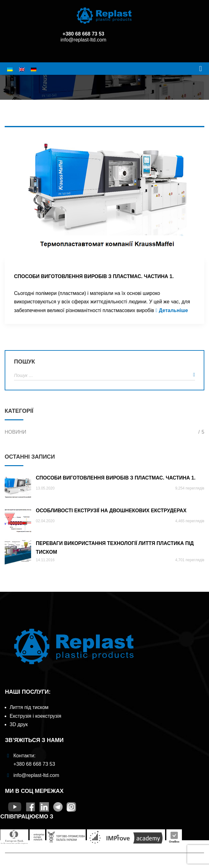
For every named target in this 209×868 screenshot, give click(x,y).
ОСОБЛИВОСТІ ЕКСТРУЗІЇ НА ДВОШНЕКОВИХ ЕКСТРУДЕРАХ (111, 511)
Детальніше (173, 310)
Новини (104, 432)
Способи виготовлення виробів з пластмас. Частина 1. (94, 276)
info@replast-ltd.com (83, 40)
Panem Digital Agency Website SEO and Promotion (130, 865)
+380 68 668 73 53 (83, 34)
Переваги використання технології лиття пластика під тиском (115, 547)
